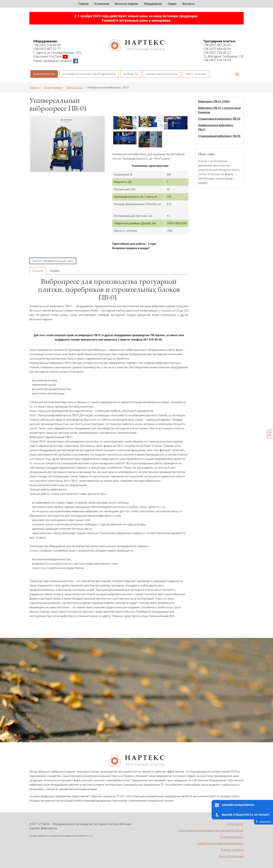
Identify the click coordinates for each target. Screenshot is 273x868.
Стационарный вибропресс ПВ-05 (219, 136)
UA (270, 432)
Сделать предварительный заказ (53, 261)
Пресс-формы (196, 74)
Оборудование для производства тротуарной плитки (211, 830)
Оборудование (153, 4)
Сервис (172, 4)
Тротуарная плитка (231, 837)
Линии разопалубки (162, 74)
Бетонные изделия (127, 4)
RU (270, 436)
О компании (102, 4)
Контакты (188, 4)
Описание (38, 271)
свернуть (265, 822)
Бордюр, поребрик (232, 850)
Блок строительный (232, 856)
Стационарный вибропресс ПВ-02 (219, 119)
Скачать (55, 271)
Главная (84, 4)
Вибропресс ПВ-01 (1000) (214, 102)
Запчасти (131, 74)
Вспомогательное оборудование (89, 74)
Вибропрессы (44, 74)
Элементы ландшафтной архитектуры (220, 843)
